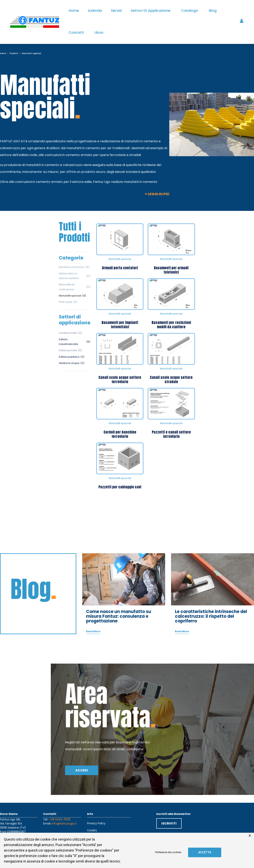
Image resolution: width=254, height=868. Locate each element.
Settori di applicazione (151, 10)
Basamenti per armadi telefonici (171, 270)
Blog (213, 10)
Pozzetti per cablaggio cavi (120, 487)
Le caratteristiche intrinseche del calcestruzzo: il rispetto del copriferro (211, 610)
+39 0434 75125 (60, 813)
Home (74, 10)
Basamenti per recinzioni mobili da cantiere (171, 325)
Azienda (95, 10)
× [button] (250, 836)
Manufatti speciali (120, 259)
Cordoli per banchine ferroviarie (120, 434)
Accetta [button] (205, 852)
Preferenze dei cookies (168, 852)
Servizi (116, 10)
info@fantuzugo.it (64, 817)
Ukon (99, 32)
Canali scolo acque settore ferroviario (120, 380)
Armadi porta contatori (120, 268)
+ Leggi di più (157, 194)
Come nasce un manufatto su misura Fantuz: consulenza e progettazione (119, 610)
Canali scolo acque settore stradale (171, 380)
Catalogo (190, 10)
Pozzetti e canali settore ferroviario (171, 434)
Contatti (76, 32)
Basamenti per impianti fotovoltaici (120, 325)
